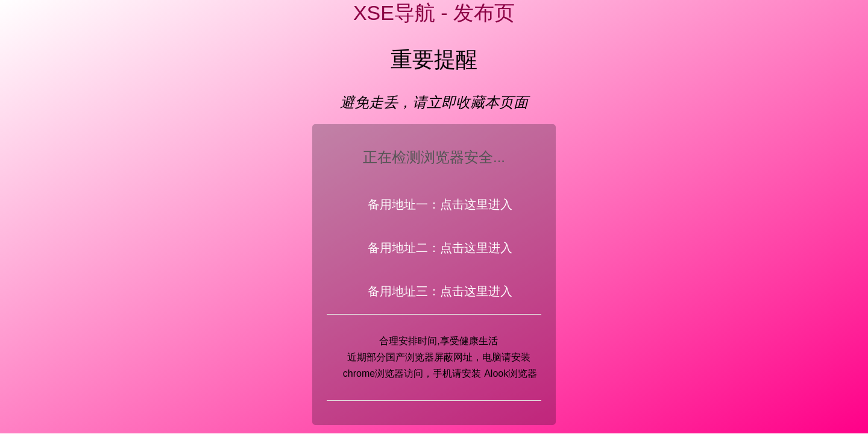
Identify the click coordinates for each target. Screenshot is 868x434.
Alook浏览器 (511, 373)
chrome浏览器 (373, 373)
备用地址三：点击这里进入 (440, 291)
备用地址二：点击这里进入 (440, 248)
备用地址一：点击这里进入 (440, 204)
